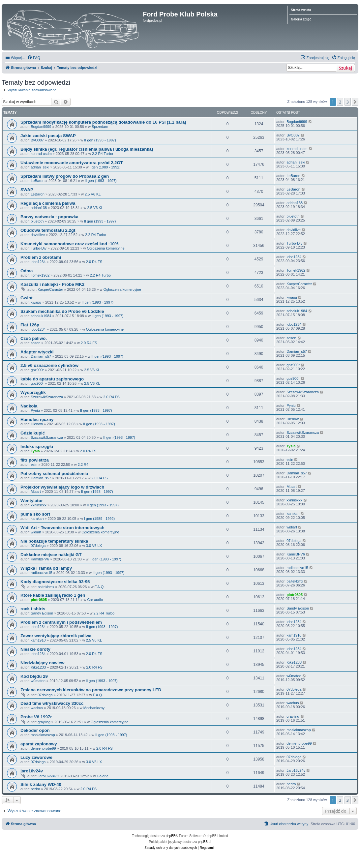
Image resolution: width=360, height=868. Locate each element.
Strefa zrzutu (301, 10)
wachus (37, 708)
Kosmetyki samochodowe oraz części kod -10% (70, 244)
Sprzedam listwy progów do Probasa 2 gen (65, 176)
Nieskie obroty (35, 649)
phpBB (171, 836)
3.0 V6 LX (94, 546)
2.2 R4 (83, 464)
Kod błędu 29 (34, 676)
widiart (36, 532)
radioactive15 (41, 573)
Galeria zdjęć (301, 19)
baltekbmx (46, 587)
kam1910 (38, 640)
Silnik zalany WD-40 (41, 784)
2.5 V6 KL (93, 194)
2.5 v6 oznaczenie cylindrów (49, 365)
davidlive (38, 235)
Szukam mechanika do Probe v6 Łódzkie (62, 311)
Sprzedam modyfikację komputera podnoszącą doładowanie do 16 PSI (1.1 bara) (103, 122)
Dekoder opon (35, 730)
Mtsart (36, 492)
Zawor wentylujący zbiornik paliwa (56, 636)
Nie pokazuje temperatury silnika (54, 541)
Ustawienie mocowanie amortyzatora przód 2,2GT (72, 163)
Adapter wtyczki (37, 352)
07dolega (38, 546)
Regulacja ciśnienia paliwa (48, 203)
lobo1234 (38, 262)
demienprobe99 (43, 748)
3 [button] (348, 102)
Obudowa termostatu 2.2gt (48, 230)
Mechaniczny (94, 708)
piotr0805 (39, 600)
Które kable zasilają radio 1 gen (53, 595)
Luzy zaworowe (36, 757)
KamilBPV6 (40, 559)
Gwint (27, 298)
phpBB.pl (205, 842)
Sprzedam (100, 127)
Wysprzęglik (33, 392)
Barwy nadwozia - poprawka (49, 217)
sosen (35, 343)
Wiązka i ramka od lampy (46, 568)
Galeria (102, 776)
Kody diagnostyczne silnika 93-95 (55, 582)
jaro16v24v (32, 771)
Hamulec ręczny (37, 419)
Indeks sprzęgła (37, 447)
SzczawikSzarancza (47, 397)
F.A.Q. (100, 587)
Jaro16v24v (47, 776)
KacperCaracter (50, 289)
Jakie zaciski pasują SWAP (48, 136)
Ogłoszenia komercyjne (105, 248)
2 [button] (340, 102)
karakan (37, 519)
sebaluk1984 (41, 316)
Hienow (37, 424)
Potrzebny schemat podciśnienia (54, 474)
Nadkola (29, 406)
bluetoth (37, 221)
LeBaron (38, 181)
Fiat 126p (30, 325)
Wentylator (32, 501)
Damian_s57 (41, 356)
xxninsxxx (39, 505)
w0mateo (38, 681)
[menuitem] (34, 58)
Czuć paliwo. (34, 338)
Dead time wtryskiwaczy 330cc (52, 703)
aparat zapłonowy (39, 744)
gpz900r (37, 370)
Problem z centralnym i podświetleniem (61, 622)
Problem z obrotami (41, 257)
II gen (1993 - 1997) (100, 140)
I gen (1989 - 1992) (105, 167)
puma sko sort (35, 514)
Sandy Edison (42, 613)
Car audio (95, 600)
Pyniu (35, 410)
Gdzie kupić (33, 433)
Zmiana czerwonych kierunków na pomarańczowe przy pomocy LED (91, 690)
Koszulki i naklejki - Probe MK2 (52, 284)
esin (34, 464)
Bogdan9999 (41, 127)
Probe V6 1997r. (37, 717)
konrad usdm (41, 154)
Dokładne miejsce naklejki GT (51, 555)
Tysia (35, 451)
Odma (27, 271)
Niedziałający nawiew (42, 663)
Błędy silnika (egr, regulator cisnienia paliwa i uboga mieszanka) (87, 149)
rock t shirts (33, 609)
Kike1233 (38, 667)
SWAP (27, 190)
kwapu (36, 302)
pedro (35, 789)
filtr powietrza (35, 460)
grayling (44, 722)
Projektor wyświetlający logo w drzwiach (62, 487)
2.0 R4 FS (94, 262)
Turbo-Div (39, 248)
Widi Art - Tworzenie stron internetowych (62, 528)
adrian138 (39, 208)
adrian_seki (40, 167)
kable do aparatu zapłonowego (52, 379)
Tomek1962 (40, 275)
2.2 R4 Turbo (103, 154)
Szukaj (345, 68)
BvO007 (37, 140)
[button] (355, 102)
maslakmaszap (43, 735)
